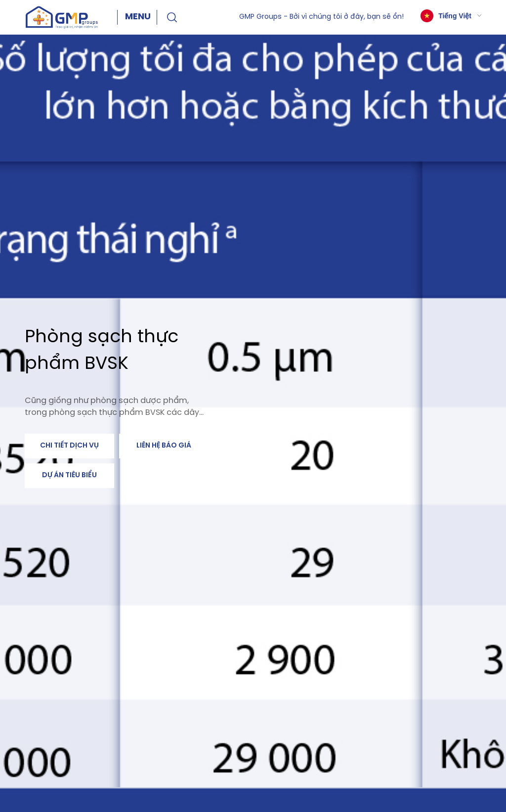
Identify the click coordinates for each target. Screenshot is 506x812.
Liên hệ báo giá (164, 446)
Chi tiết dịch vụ (69, 446)
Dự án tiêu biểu (69, 475)
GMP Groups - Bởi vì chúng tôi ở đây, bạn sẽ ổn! (321, 17)
